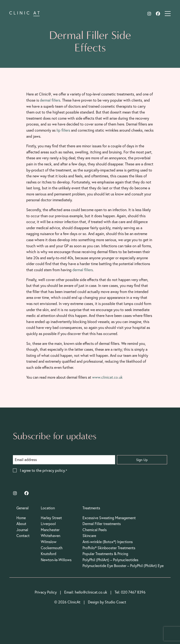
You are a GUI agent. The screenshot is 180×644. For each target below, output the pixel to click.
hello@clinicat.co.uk (91, 592)
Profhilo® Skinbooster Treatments (109, 548)
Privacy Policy (46, 592)
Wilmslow (49, 542)
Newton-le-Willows (56, 560)
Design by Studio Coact (107, 602)
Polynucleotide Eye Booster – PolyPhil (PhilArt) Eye (123, 566)
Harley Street (51, 518)
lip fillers (63, 130)
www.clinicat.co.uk (107, 377)
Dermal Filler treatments (102, 524)
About (21, 524)
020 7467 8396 (133, 592)
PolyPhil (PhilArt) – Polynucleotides (110, 560)
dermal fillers (50, 100)
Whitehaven (51, 536)
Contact (23, 536)
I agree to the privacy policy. (43, 471)
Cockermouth (52, 548)
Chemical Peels (95, 530)
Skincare (89, 536)
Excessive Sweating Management (109, 518)
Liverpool (48, 524)
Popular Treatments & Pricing (105, 554)
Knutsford (49, 554)
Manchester (50, 530)
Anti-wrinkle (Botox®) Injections (108, 542)
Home (21, 518)
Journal (22, 530)
